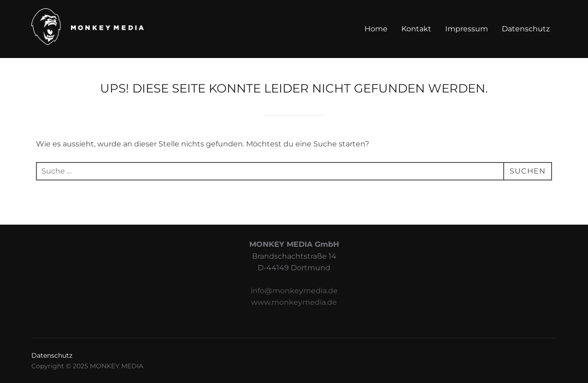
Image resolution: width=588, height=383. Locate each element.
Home (376, 29)
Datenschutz (526, 29)
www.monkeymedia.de (294, 302)
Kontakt (416, 29)
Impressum (467, 29)
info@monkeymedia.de (294, 291)
